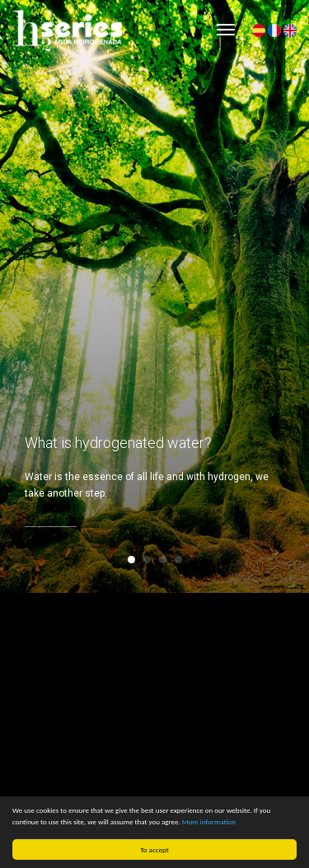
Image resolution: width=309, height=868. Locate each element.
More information (209, 821)
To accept (154, 849)
